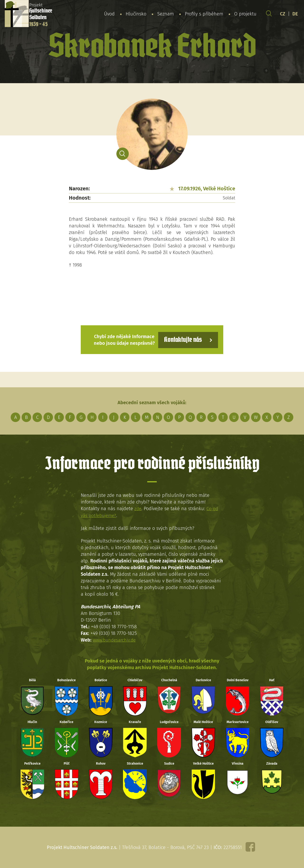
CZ (283, 14)
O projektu (245, 14)
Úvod (109, 14)
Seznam (166, 14)
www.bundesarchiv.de (116, 639)
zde (138, 508)
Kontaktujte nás (181, 339)
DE (295, 14)
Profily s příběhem (204, 14)
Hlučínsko (136, 14)
